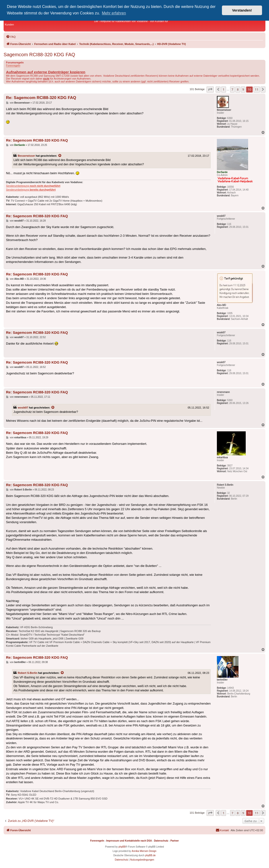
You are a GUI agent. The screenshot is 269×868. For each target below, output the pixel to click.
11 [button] (257, 89)
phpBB (122, 847)
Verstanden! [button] (242, 10)
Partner (174, 841)
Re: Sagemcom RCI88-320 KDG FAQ (41, 98)
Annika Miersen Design (144, 851)
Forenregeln (13, 65)
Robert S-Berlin (28, 673)
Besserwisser (26, 156)
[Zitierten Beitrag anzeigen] (60, 156)
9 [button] (243, 89)
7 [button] (232, 89)
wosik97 (23, 408)
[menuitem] (11, 37)
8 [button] (238, 89)
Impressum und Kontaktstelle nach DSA (129, 841)
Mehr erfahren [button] (114, 13)
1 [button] (223, 89)
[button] (210, 89)
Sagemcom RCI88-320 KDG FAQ (39, 55)
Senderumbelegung (33, 186)
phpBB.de (150, 855)
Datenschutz (161, 841)
